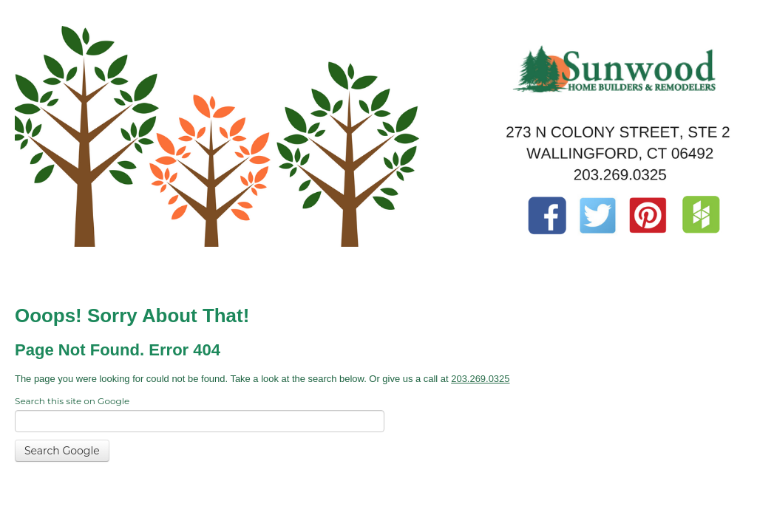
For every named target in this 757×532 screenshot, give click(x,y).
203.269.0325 (480, 379)
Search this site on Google (72, 401)
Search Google (62, 451)
